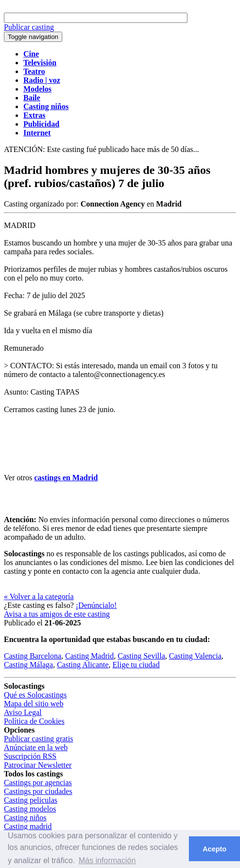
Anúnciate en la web (36, 747)
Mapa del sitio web (34, 704)
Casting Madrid (90, 656)
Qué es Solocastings (35, 695)
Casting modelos (30, 809)
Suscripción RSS (30, 756)
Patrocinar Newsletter (38, 765)
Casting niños (25, 818)
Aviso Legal (23, 712)
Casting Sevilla (141, 656)
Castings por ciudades (38, 791)
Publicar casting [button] (29, 27)
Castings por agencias (38, 783)
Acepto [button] (214, 849)
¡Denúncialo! (96, 605)
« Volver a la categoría (39, 596)
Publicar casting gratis (38, 739)
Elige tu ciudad (136, 665)
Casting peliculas (31, 800)
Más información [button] (107, 860)
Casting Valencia (195, 656)
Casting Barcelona (33, 656)
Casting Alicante (83, 665)
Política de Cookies (34, 721)
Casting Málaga (28, 665)
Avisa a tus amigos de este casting (57, 614)
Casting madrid (28, 826)
